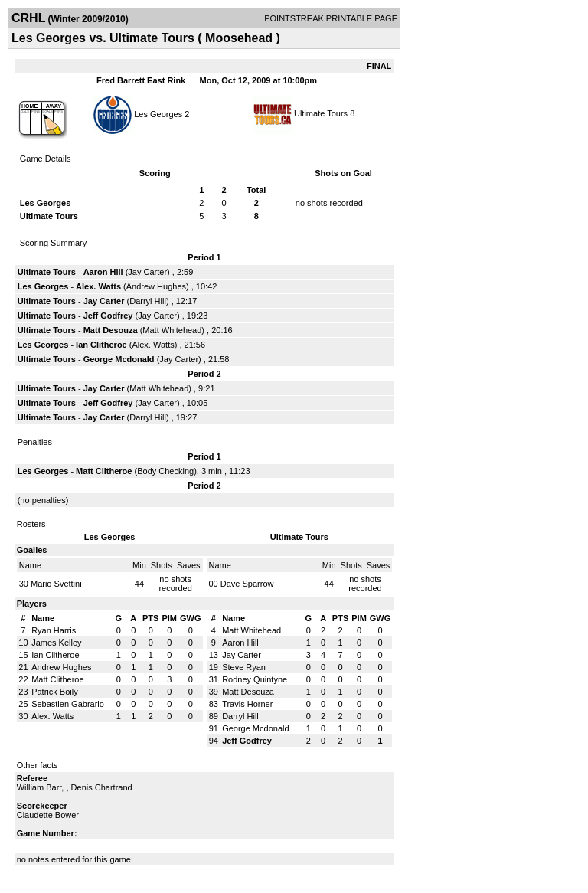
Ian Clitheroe (101, 345)
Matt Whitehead (172, 330)
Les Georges (158, 113)
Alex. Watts (98, 286)
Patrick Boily (55, 692)
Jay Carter (147, 272)
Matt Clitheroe (104, 471)
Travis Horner (247, 704)
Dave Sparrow (247, 584)
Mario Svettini (56, 584)
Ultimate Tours (321, 113)
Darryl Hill (148, 301)
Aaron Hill (103, 272)
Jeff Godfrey (108, 316)
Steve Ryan (244, 667)
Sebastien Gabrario (68, 704)
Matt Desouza (111, 330)
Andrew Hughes (156, 286)
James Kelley (56, 643)
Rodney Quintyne (255, 679)
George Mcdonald (119, 359)
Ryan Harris (54, 630)
